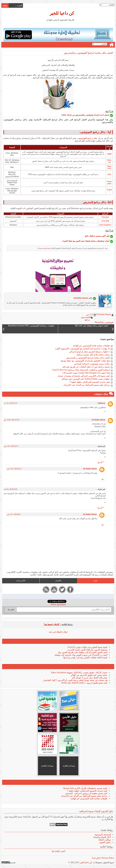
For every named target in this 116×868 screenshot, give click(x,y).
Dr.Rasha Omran (81, 298)
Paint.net (109, 161)
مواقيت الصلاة (105, 840)
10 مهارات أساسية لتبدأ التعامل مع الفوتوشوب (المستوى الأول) (82, 349)
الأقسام (58, 581)
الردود (100, 462)
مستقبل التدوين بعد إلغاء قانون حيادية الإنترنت (87, 650)
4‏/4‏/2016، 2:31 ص (14, 514)
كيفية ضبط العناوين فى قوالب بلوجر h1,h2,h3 (87, 647)
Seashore (109, 167)
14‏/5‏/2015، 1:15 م (10, 403)
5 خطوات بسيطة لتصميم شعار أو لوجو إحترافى (89, 352)
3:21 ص (89, 315)
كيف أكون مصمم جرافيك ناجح (97, 236)
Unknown (101, 403)
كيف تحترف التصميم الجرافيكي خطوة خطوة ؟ (89, 382)
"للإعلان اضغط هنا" (52, 624)
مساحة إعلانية (69, 766)
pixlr (109, 174)
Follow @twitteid (58, 604)
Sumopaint (109, 183)
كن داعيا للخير (62, 13)
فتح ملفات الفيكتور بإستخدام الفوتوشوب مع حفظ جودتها (85, 361)
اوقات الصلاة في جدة (58, 632)
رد (105, 411)
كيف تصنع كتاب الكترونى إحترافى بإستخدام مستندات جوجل (84, 376)
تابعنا (95, 581)
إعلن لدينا (96, 858)
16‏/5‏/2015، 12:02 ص (11, 420)
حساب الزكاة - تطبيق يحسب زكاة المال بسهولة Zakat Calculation (79, 673)
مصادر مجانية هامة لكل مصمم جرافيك (93, 355)
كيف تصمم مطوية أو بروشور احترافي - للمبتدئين (86, 793)
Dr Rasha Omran (98, 420)
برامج (87, 320)
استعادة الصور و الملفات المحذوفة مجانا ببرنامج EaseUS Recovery (81, 370)
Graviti (109, 191)
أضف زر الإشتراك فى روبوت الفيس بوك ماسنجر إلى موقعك (81, 655)
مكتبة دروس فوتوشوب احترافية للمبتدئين (92, 364)
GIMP (109, 154)
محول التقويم (105, 842)
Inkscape (105, 217)
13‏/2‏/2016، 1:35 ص (11, 446)
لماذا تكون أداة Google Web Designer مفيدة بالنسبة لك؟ (86, 373)
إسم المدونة (46, 248)
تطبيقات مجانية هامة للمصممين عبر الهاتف (91, 346)
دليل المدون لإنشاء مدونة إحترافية (96, 811)
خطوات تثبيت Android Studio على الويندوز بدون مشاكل (86, 379)
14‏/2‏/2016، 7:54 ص (14, 469)
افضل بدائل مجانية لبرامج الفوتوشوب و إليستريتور (88, 53)
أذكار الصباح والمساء (102, 837)
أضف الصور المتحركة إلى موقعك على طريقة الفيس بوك (82, 652)
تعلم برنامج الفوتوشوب (87, 138)
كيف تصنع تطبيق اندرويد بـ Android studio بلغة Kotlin (84, 683)
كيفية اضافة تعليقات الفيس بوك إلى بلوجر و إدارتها (85, 658)
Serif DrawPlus (105, 225)
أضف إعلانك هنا (58, 851)
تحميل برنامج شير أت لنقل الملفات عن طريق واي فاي (86, 367)
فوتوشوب (109, 322)
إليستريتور (85, 317)
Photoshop (99, 322)
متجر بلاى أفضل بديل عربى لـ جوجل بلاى (90, 678)
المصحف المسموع (103, 835)
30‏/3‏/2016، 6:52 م (10, 489)
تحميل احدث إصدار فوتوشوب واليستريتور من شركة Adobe (85, 115)
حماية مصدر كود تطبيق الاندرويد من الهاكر (89, 675)
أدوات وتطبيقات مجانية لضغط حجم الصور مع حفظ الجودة (86, 241)
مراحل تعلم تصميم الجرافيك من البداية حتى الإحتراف (86, 385)
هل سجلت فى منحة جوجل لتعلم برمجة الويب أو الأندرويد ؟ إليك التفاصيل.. (75, 680)
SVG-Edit (105, 221)
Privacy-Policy (108, 858)
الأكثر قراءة (21, 581)
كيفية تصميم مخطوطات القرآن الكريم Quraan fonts (85, 788)
